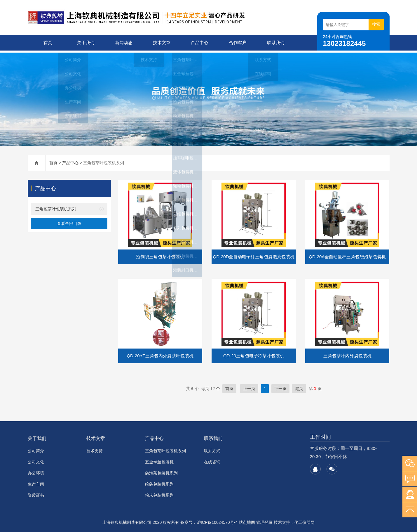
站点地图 (247, 520)
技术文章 (160, 43)
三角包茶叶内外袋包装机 (347, 354)
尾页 (299, 387)
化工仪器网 (304, 520)
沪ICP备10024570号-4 (217, 520)
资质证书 (36, 493)
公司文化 (36, 460)
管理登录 (264, 520)
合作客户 (237, 43)
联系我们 (275, 43)
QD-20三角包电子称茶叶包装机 (254, 354)
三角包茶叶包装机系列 (56, 207)
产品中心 (198, 43)
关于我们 (85, 43)
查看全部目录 (69, 221)
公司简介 (36, 449)
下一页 (280, 387)
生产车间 (36, 482)
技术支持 (95, 449)
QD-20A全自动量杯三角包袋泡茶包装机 (347, 255)
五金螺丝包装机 (159, 460)
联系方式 (212, 449)
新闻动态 (123, 43)
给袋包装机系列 (159, 482)
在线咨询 (212, 460)
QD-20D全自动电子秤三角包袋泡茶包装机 (254, 255)
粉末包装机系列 (159, 493)
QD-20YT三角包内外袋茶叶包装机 (160, 354)
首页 (47, 43)
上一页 (249, 387)
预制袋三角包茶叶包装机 (160, 255)
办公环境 (36, 471)
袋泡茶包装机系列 (161, 471)
